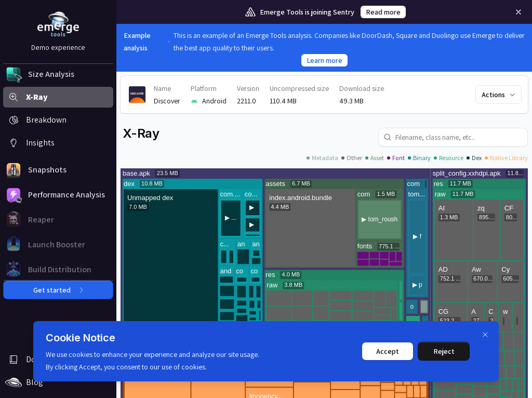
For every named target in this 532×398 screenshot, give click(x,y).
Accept (388, 351)
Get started (58, 290)
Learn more (324, 60)
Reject (444, 351)
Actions (499, 95)
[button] (58, 74)
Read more (383, 12)
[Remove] (518, 12)
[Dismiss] (485, 335)
